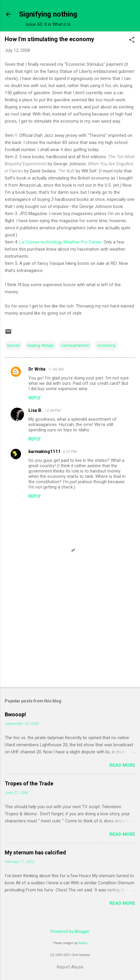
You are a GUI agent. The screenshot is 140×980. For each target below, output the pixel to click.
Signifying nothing (48, 14)
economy (107, 345)
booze (14, 345)
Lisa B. (35, 410)
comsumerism (75, 345)
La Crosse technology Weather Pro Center (60, 242)
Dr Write (37, 369)
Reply (34, 398)
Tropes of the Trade (29, 783)
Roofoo (83, 943)
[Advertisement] (70, 636)
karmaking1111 (45, 451)
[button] (132, 40)
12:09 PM (53, 410)
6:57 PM (70, 452)
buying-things (41, 345)
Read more (122, 765)
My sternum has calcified (35, 852)
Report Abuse (70, 967)
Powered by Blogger (70, 931)
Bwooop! (15, 714)
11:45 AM (56, 369)
